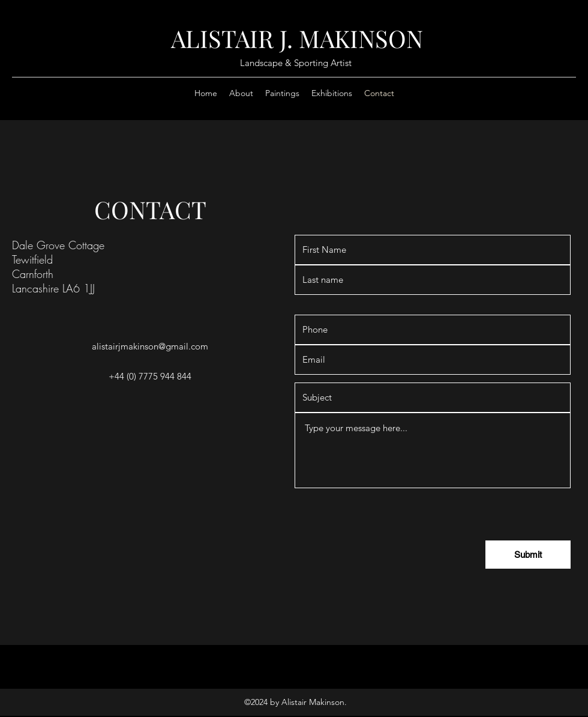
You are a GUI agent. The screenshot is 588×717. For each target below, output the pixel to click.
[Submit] (528, 555)
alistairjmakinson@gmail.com (150, 346)
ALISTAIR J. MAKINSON (297, 38)
